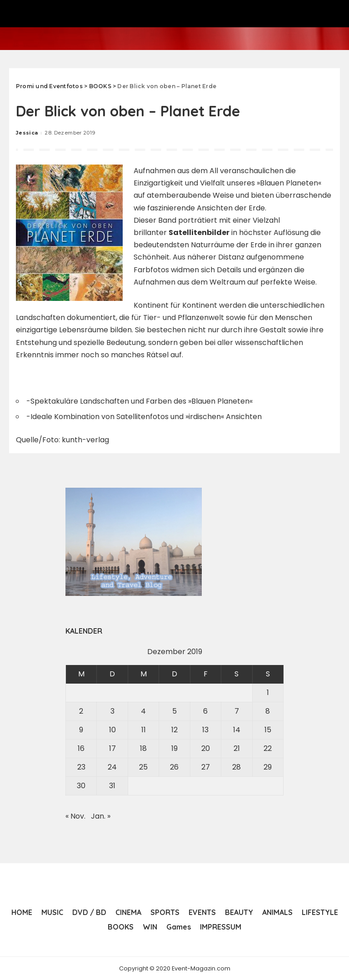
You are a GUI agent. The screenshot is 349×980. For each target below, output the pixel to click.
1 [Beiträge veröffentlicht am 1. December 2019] (268, 692)
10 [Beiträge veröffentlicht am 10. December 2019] (112, 730)
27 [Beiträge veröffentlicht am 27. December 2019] (206, 767)
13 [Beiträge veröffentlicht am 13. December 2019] (205, 730)
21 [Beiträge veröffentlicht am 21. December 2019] (237, 748)
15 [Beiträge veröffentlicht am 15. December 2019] (268, 730)
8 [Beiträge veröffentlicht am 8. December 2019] (268, 711)
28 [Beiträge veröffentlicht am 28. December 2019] (237, 767)
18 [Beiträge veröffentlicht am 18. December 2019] (143, 748)
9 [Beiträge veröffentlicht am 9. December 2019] (81, 730)
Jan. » (101, 816)
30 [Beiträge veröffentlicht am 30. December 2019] (81, 786)
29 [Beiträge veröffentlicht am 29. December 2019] (268, 767)
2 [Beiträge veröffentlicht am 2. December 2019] (81, 711)
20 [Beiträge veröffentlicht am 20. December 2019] (206, 748)
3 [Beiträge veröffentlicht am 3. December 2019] (112, 711)
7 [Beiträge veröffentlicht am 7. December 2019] (237, 711)
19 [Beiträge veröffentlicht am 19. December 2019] (174, 748)
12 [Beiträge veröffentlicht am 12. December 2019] (174, 730)
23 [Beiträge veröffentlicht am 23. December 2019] (81, 767)
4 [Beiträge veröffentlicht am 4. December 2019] (143, 711)
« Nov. (75, 816)
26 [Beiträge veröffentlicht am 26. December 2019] (174, 767)
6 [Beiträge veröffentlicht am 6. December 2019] (205, 711)
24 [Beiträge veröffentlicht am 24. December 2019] (112, 767)
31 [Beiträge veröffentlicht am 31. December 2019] (112, 786)
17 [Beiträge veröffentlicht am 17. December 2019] (112, 748)
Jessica (27, 133)
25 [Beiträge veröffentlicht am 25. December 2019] (143, 767)
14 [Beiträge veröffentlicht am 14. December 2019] (237, 730)
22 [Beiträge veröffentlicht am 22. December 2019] (268, 748)
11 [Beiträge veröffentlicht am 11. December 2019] (144, 730)
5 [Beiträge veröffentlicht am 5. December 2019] (174, 711)
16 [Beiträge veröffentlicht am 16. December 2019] (81, 748)
